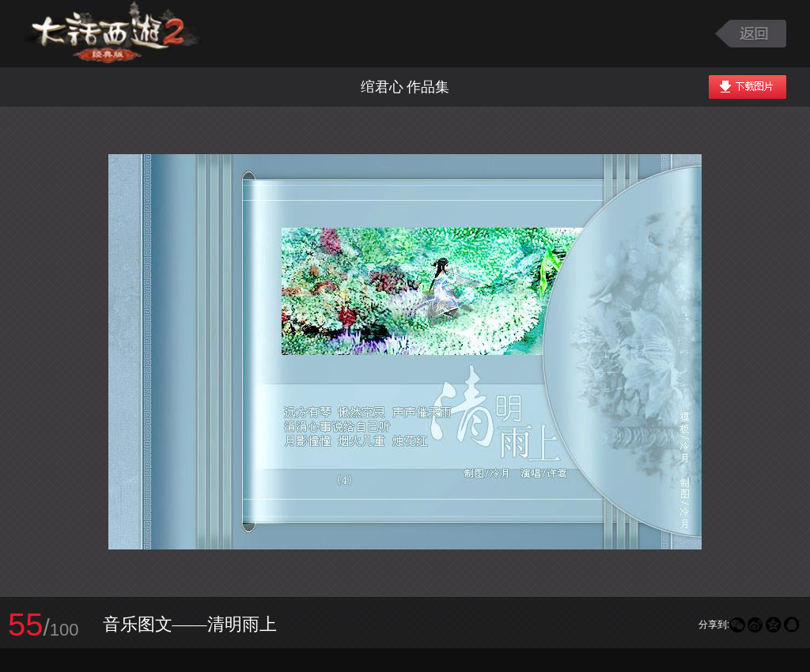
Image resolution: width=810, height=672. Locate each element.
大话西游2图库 (113, 34)
